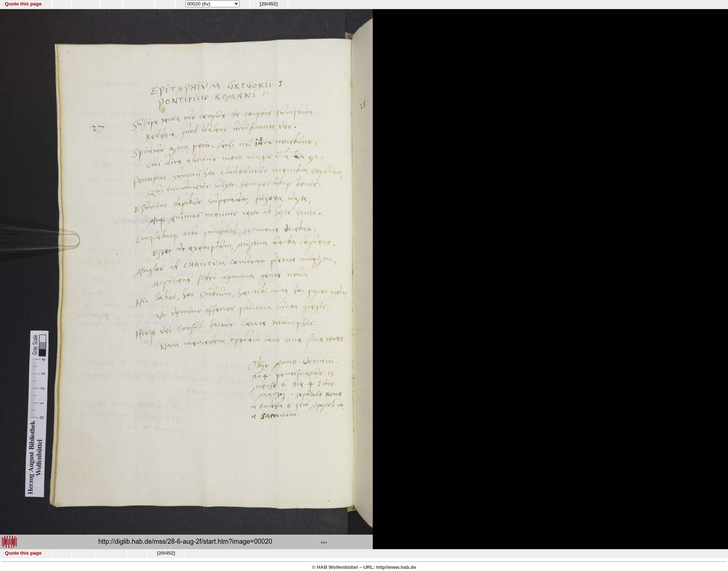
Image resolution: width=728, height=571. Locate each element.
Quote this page (23, 4)
